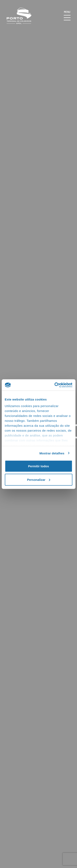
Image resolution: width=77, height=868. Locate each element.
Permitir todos (39, 466)
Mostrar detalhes (52, 453)
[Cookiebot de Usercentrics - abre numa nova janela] (55, 385)
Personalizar (39, 479)
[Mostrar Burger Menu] (67, 16)
